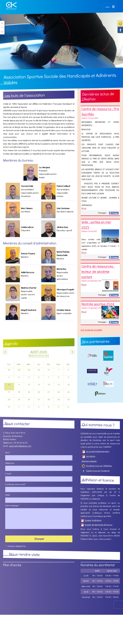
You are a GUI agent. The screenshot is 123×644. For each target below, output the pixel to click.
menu (108, 7)
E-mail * (8, 474)
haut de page (2, 23)
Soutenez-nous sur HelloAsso (120, 24)
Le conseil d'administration (96, 451)
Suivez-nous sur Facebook (120, 30)
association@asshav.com (20, 446)
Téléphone (10, 463)
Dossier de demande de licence (96, 525)
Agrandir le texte (2, 32)
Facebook (114, 213)
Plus (84, 208)
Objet (7, 495)
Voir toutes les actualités (91, 330)
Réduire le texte (2, 28)
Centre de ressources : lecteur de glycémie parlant (98, 271)
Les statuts (89, 456)
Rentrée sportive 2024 (98, 304)
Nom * (8, 452)
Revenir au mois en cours (39, 356)
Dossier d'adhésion (91, 520)
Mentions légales (89, 461)
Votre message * (12, 505)
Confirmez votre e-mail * (16, 484)
